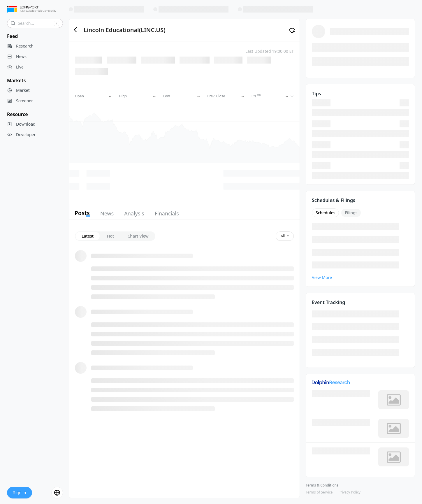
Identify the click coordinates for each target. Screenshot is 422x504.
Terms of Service (319, 492)
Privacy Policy (349, 492)
